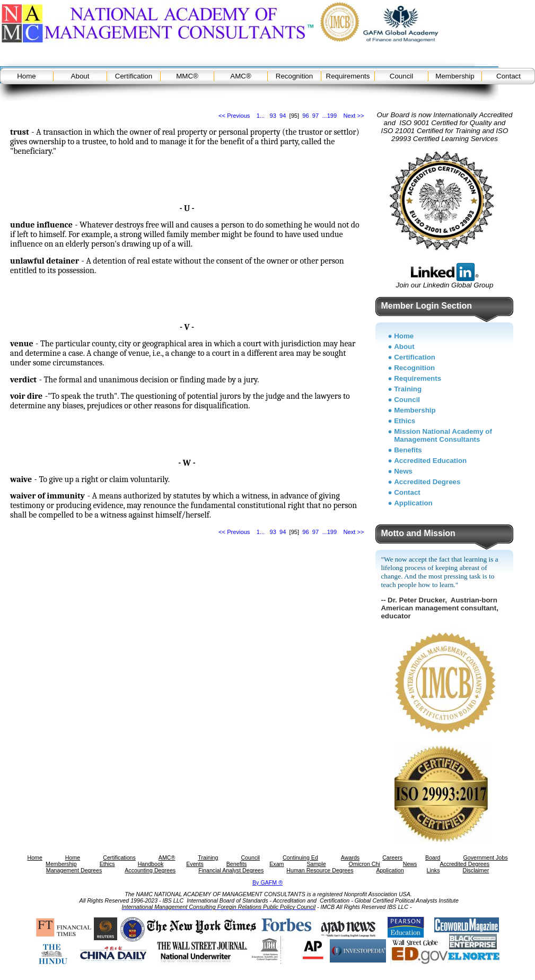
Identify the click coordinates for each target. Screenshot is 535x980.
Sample (316, 864)
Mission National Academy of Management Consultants (443, 435)
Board (433, 857)
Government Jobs (485, 857)
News (403, 471)
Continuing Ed (300, 857)
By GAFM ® (267, 882)
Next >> (354, 116)
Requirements (348, 76)
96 (305, 116)
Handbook (151, 864)
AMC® (240, 76)
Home (27, 76)
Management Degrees (74, 870)
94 (283, 116)
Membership (455, 76)
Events (195, 864)
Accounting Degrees (150, 870)
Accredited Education (430, 461)
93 (273, 116)
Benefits (408, 450)
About (80, 76)
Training (408, 389)
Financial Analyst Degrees (231, 870)
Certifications (119, 857)
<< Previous (234, 116)
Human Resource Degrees (320, 870)
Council (401, 76)
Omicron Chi (365, 864)
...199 (329, 116)
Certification (134, 76)
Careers (392, 857)
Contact (508, 76)
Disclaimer (476, 870)
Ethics (405, 421)
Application (413, 503)
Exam (277, 864)
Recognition (294, 76)
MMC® (187, 76)
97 (315, 116)
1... (261, 116)
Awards (350, 857)
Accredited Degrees (427, 482)
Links (433, 870)
